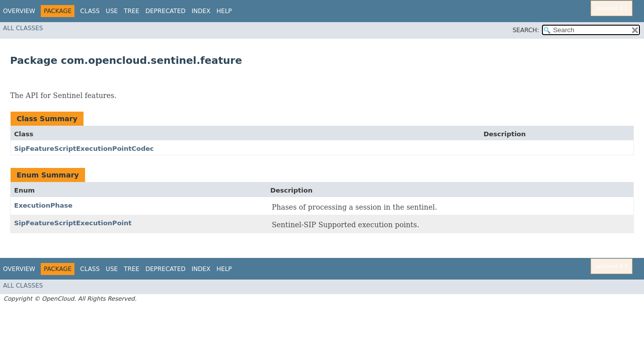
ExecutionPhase (43, 205)
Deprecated (166, 11)
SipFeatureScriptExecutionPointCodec (84, 149)
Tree (132, 11)
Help (224, 11)
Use (112, 11)
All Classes (23, 28)
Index (201, 11)
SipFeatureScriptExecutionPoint (73, 223)
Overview (19, 11)
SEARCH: (526, 30)
